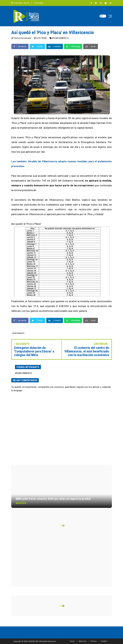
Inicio (72, 641)
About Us (83, 641)
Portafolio (39, 3)
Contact (104, 641)
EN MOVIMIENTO (60, 38)
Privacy (94, 641)
